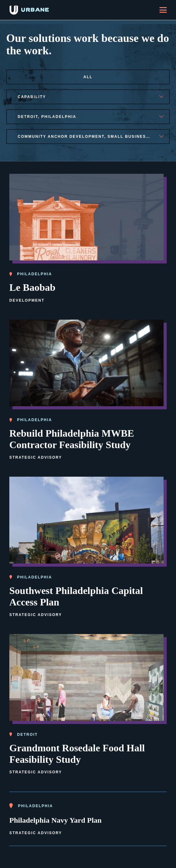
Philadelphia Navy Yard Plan (55, 820)
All (88, 77)
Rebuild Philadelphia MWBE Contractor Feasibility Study (72, 439)
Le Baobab (32, 287)
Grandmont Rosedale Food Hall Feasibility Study (77, 754)
